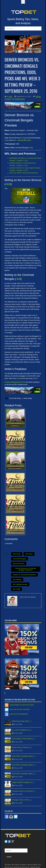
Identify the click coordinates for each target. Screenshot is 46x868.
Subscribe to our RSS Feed (22, 705)
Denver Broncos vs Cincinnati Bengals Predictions (26, 569)
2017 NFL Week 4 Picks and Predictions (24, 173)
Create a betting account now (15, 382)
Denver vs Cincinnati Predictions (24, 575)
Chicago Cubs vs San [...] (22, 800)
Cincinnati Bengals (20, 559)
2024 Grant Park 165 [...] (21, 721)
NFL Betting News (18, 99)
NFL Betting (17, 580)
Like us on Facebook (19, 714)
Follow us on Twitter (20, 709)
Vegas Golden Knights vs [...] (23, 782)
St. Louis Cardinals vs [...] (22, 730)
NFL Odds (17, 589)
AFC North (17, 554)
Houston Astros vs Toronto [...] (23, 791)
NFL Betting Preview (20, 584)
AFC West (29, 554)
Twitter (6, 842)
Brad (10, 96)
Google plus (13, 842)
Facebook (9, 842)
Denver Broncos (19, 564)
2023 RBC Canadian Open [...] (24, 756)
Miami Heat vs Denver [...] (22, 747)
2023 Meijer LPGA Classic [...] (23, 739)
